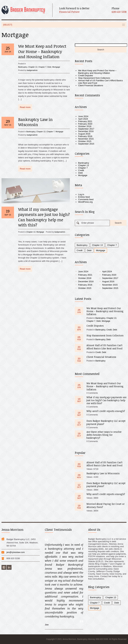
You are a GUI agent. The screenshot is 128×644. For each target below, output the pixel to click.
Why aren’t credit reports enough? (106, 411)
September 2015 (86, 144)
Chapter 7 (42, 67)
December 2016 (86, 131)
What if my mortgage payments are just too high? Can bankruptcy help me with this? (44, 217)
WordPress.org (85, 202)
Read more (25, 107)
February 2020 (85, 124)
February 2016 (85, 136)
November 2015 (86, 139)
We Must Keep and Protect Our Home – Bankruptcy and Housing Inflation (42, 51)
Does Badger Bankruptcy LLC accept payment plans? (106, 422)
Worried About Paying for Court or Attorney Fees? (105, 505)
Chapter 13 (33, 67)
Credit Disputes (86, 75)
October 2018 (85, 126)
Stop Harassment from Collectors (94, 78)
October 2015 (85, 141)
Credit (81, 170)
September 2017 (86, 129)
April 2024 (83, 119)
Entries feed (84, 197)
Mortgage (56, 67)
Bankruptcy (23, 67)
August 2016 (84, 134)
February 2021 (85, 121)
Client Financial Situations (91, 85)
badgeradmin (32, 70)
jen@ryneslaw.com (16, 552)
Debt (49, 67)
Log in (81, 194)
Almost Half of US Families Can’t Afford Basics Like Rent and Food (104, 347)
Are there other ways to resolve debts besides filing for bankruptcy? (104, 435)
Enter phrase (88, 223)
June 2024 (83, 116)
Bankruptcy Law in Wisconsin (35, 122)
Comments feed (86, 199)
